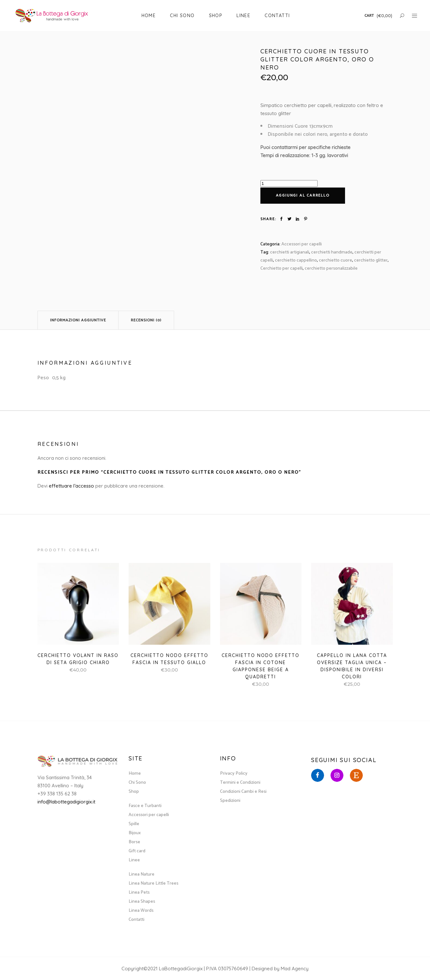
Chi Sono (137, 783)
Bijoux (135, 833)
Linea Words (141, 911)
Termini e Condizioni (240, 783)
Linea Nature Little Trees (153, 883)
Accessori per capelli (302, 244)
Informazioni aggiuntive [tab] (78, 320)
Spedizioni (230, 801)
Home (135, 774)
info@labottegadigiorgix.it (66, 802)
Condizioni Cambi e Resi (243, 792)
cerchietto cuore (336, 260)
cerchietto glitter (371, 260)
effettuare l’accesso (71, 486)
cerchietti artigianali (290, 252)
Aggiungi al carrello (303, 195)
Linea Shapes (142, 902)
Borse (134, 842)
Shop (134, 792)
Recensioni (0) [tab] (146, 320)
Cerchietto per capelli (282, 269)
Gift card (137, 851)
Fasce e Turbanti (145, 806)
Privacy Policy (234, 774)
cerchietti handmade (332, 252)
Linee (134, 860)
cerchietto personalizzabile (331, 269)
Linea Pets (139, 893)
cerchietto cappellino (296, 260)
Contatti (136, 920)
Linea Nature (142, 874)
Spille (134, 824)
